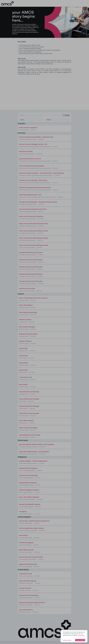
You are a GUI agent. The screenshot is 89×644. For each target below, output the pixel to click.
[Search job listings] (41, 115)
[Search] (66, 115)
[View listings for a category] (58, 120)
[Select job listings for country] (31, 120)
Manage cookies (67, 640)
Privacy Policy (81, 635)
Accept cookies (80, 640)
